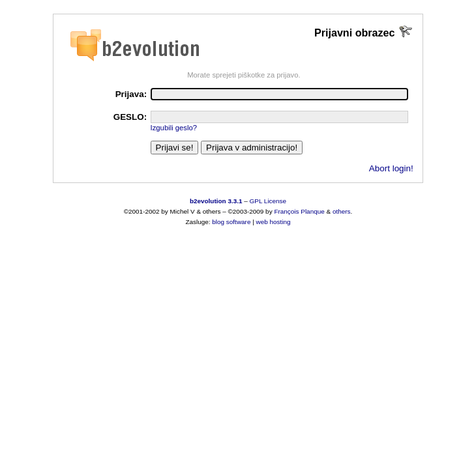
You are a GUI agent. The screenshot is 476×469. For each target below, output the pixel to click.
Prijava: (131, 94)
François (286, 211)
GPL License (268, 201)
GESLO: (130, 117)
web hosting (274, 222)
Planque (312, 211)
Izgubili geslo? (174, 128)
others (342, 211)
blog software (231, 222)
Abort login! (391, 168)
